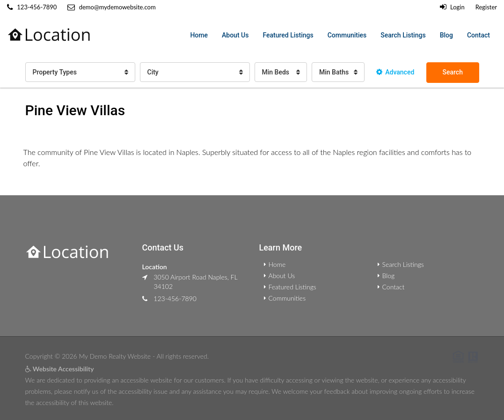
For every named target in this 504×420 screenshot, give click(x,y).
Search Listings (403, 35)
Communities (347, 35)
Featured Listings (288, 35)
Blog (446, 35)
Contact (478, 35)
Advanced (395, 72)
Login (452, 7)
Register (486, 7)
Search (453, 72)
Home (199, 35)
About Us (235, 35)
